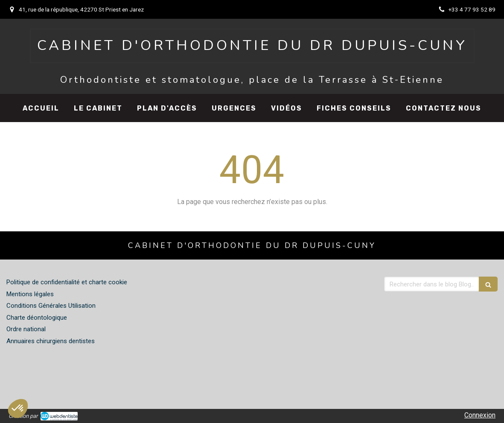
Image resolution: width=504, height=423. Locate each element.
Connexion (480, 415)
